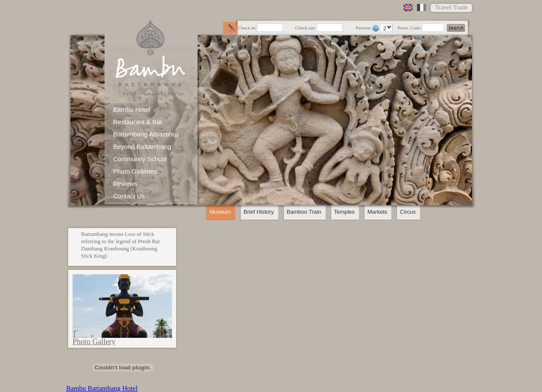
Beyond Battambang (142, 147)
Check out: (306, 28)
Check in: (247, 28)
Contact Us (129, 196)
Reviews (125, 184)
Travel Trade (451, 7)
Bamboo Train (304, 212)
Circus (408, 212)
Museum (220, 212)
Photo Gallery (94, 342)
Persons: (364, 28)
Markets (377, 212)
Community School (140, 159)
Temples (344, 212)
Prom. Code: (410, 28)
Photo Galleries (135, 171)
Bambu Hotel (132, 109)
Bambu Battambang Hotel (102, 388)
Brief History (259, 212)
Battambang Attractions (146, 134)
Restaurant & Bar (138, 122)
